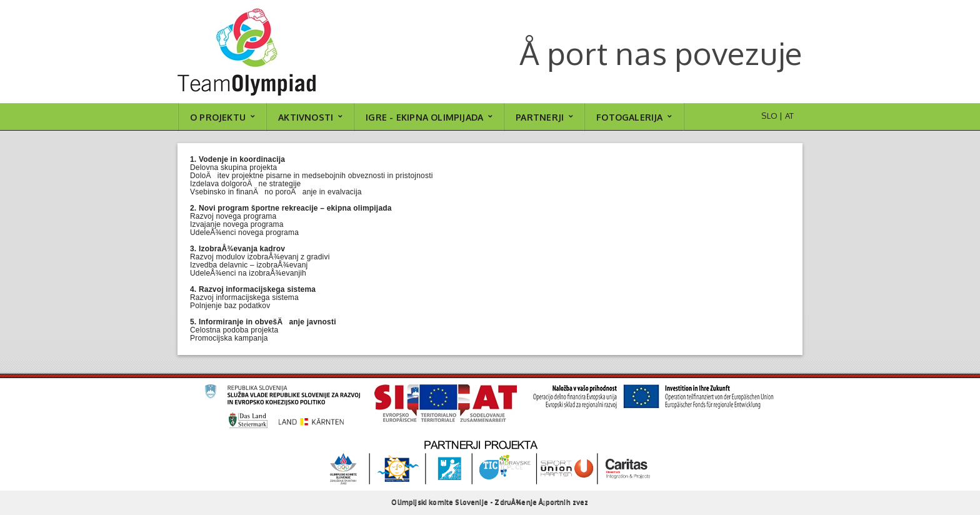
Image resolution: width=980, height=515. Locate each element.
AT (789, 116)
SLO (769, 116)
